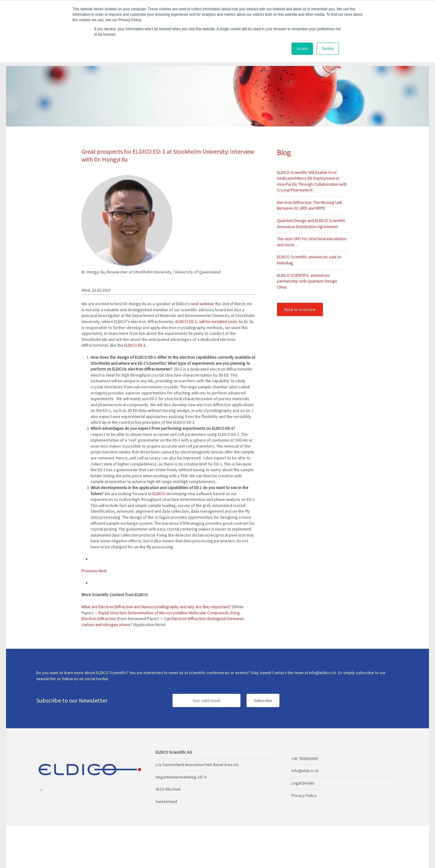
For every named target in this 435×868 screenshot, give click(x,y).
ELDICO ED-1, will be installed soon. (207, 321)
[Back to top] (41, 791)
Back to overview (300, 309)
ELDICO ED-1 (135, 345)
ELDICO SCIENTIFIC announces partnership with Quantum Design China (307, 281)
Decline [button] (328, 49)
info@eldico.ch (305, 771)
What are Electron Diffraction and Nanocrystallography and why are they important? (157, 607)
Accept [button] (302, 49)
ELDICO (158, 494)
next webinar (203, 304)
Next (103, 571)
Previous (90, 571)
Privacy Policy (304, 795)
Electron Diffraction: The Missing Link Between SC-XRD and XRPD (310, 205)
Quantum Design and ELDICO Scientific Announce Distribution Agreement (311, 224)
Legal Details (303, 783)
